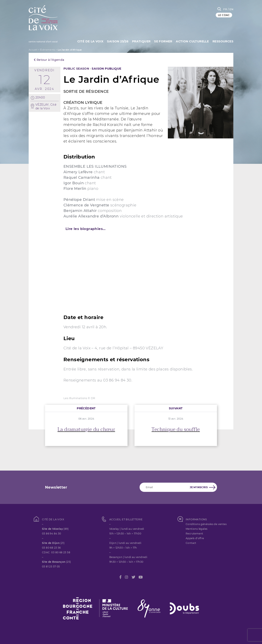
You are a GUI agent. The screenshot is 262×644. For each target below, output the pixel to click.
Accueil (33, 50)
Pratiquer (140, 41)
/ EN (231, 9)
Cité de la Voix (89, 41)
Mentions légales (196, 529)
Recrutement (194, 534)
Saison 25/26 (116, 41)
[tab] (131, 229)
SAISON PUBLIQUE (106, 69)
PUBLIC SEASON (76, 69)
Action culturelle (192, 41)
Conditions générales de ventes (206, 524)
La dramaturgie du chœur (86, 430)
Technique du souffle (176, 430)
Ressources (223, 41)
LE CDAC (224, 15)
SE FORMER (163, 41)
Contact (191, 543)
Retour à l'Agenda (49, 60)
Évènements (48, 50)
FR (225, 9)
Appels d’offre (195, 538)
